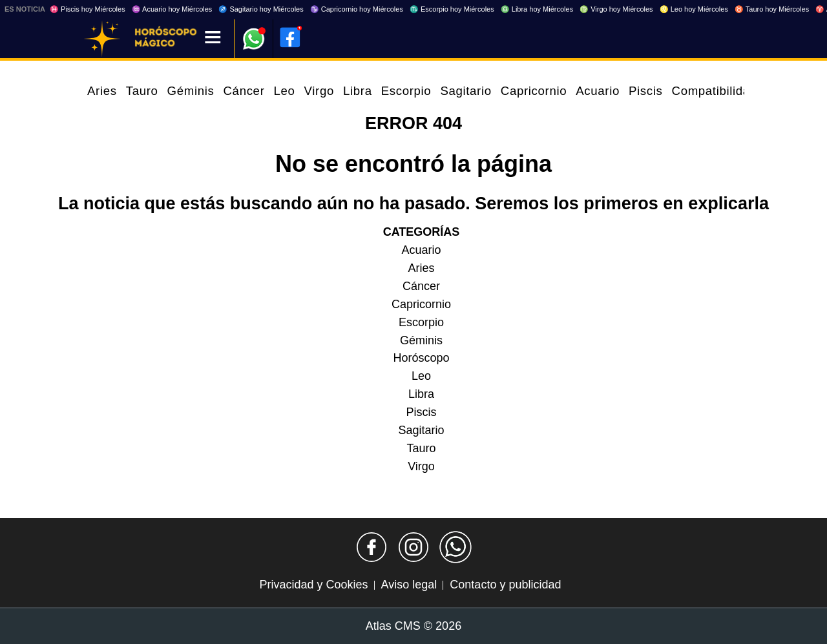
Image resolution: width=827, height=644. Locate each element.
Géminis (191, 91)
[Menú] (213, 38)
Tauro (142, 91)
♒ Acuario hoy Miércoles (172, 9)
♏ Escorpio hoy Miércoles (452, 9)
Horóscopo (421, 358)
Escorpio (406, 91)
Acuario (598, 91)
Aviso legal (409, 585)
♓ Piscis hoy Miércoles (88, 9)
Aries (102, 91)
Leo (284, 91)
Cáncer (244, 91)
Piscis (646, 91)
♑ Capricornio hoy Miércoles (357, 9)
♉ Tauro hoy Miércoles (772, 9)
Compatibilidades (721, 91)
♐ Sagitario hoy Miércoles (261, 9)
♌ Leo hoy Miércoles (694, 9)
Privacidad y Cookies (314, 585)
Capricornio (534, 91)
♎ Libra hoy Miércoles (537, 9)
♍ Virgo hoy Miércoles (616, 9)
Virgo (319, 91)
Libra (358, 91)
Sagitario (466, 91)
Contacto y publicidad (505, 585)
